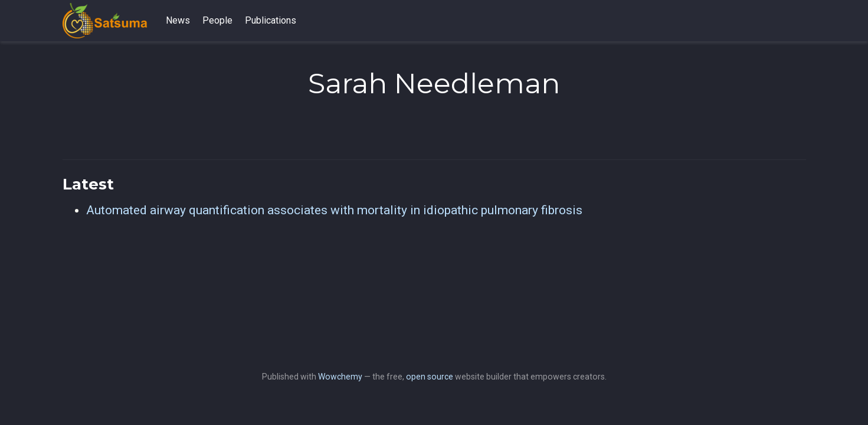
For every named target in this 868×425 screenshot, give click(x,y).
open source (430, 377)
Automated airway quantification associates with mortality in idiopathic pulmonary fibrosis (334, 210)
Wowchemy (340, 377)
